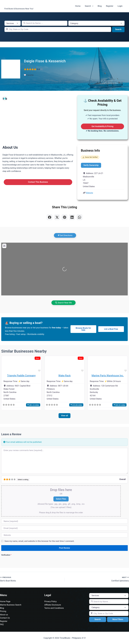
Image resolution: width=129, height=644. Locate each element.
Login (120, 6)
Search (90, 6)
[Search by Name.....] (45, 23)
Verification (6, 555)
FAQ (2, 624)
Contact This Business (38, 182)
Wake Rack (64, 376)
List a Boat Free (111, 329)
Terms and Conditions (54, 608)
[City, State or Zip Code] (58, 29)
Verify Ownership (91, 165)
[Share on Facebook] (50, 217)
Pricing (3, 611)
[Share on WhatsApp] (79, 217)
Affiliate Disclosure (53, 605)
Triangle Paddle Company (21, 376)
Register (110, 6)
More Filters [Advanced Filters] (118, 619)
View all (64, 416)
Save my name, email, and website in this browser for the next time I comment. (39, 541)
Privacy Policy (50, 601)
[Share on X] (57, 217)
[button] (93, 6)
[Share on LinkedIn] (72, 217)
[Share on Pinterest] (64, 217)
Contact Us (5, 618)
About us (4, 615)
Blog (100, 6)
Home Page (5, 601)
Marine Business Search (11, 605)
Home (79, 6)
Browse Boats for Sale (83, 329)
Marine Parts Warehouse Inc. (108, 376)
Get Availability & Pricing (102, 126)
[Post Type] (13, 23)
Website (89, 193)
